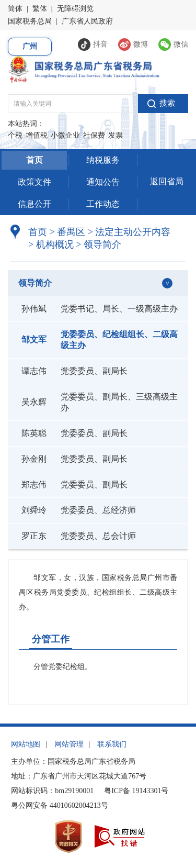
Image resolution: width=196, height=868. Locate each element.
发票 (116, 135)
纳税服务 (103, 160)
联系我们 (112, 744)
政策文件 (34, 182)
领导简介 (99, 244)
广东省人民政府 (87, 21)
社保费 (94, 135)
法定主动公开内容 (133, 232)
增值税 (37, 135)
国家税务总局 (30, 21)
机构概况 (51, 244)
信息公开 (34, 204)
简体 (15, 9)
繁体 (40, 9)
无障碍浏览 (75, 9)
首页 (34, 160)
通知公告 (103, 182)
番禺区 (71, 232)
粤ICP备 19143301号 (136, 791)
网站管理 (69, 744)
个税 (15, 135)
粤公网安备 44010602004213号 (60, 805)
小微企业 (65, 135)
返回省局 (167, 181)
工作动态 (103, 204)
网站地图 (26, 744)
